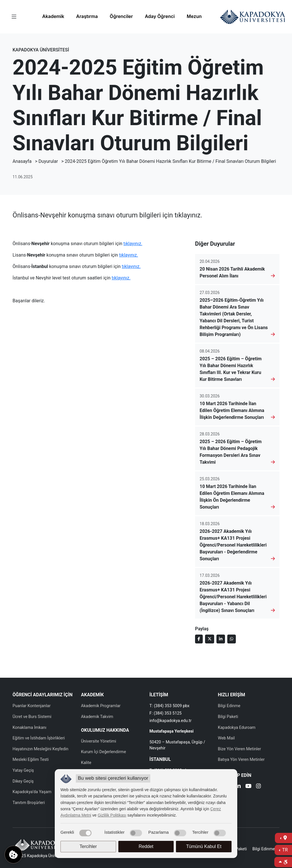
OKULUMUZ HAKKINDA (105, 730)
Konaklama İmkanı (30, 728)
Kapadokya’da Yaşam (32, 792)
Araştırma (87, 16)
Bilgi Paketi (228, 717)
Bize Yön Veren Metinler (239, 749)
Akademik (53, 16)
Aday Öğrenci (160, 16)
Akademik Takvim (97, 717)
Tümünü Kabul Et (204, 846)
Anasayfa (22, 161)
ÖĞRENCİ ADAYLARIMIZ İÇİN (42, 695)
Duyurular (48, 161)
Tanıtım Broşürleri (29, 803)
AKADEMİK (92, 695)
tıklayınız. (133, 244)
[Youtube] (248, 787)
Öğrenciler (121, 16)
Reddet (146, 846)
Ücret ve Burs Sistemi (32, 717)
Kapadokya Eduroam (237, 728)
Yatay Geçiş (23, 770)
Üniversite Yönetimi (99, 741)
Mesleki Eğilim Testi (31, 760)
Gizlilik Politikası (112, 815)
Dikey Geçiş (23, 781)
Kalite (86, 763)
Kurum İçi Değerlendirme (104, 752)
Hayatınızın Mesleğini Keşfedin (40, 749)
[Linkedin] (238, 787)
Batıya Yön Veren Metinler (241, 760)
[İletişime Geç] (283, 838)
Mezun (194, 16)
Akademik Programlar (101, 706)
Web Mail (226, 738)
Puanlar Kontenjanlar (32, 706)
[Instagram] (258, 787)
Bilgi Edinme (229, 706)
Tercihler (88, 846)
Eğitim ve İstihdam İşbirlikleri (39, 738)
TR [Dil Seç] (284, 850)
